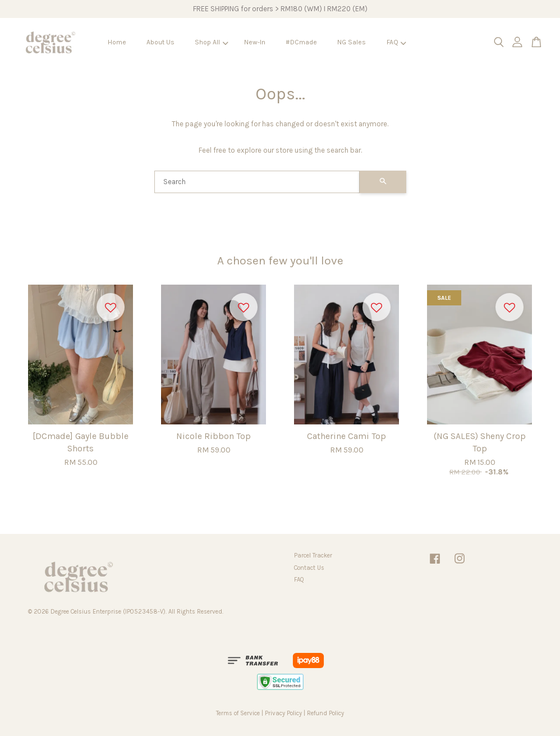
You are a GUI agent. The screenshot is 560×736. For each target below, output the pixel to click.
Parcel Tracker (313, 556)
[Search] (257, 182)
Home (117, 42)
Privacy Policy (283, 713)
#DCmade (301, 42)
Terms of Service (238, 713)
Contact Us (309, 568)
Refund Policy (325, 713)
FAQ (396, 42)
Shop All (211, 42)
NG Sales (352, 42)
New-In (255, 42)
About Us (160, 42)
